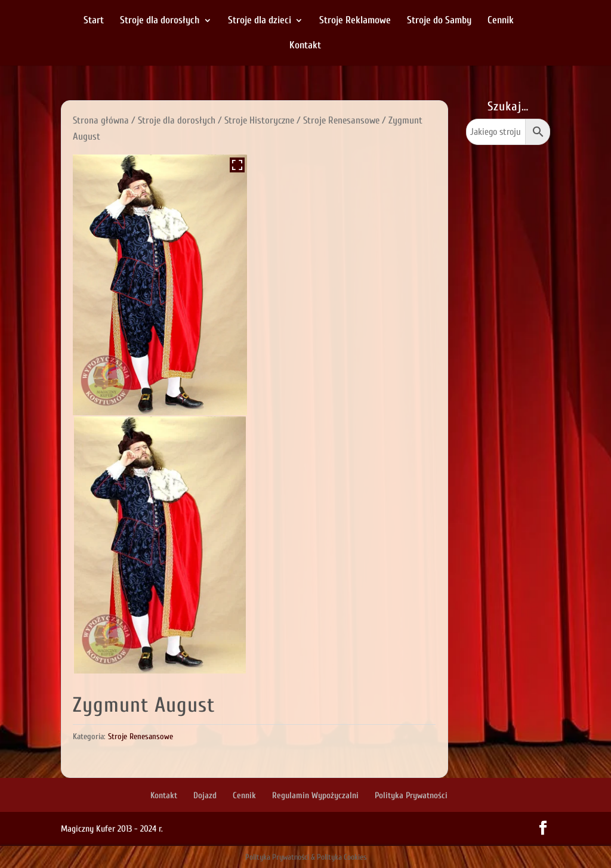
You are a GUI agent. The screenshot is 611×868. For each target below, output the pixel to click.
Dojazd (205, 796)
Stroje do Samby (439, 21)
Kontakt (305, 46)
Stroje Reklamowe (355, 21)
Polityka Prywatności (411, 796)
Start (94, 21)
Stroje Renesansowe (341, 120)
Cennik (501, 21)
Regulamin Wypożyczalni (315, 796)
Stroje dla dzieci (260, 21)
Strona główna (101, 120)
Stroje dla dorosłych (160, 21)
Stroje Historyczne (259, 120)
